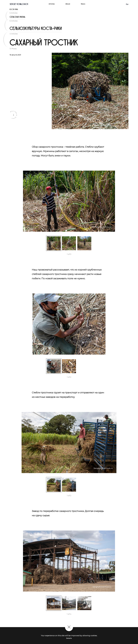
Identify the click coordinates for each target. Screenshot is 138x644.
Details (69, 638)
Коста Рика (14, 9)
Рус (127, 4)
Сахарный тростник (44, 43)
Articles (52, 4)
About (68, 4)
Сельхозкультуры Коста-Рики (36, 29)
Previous (8, 202)
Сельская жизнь (17, 17)
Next (130, 202)
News (83, 4)
